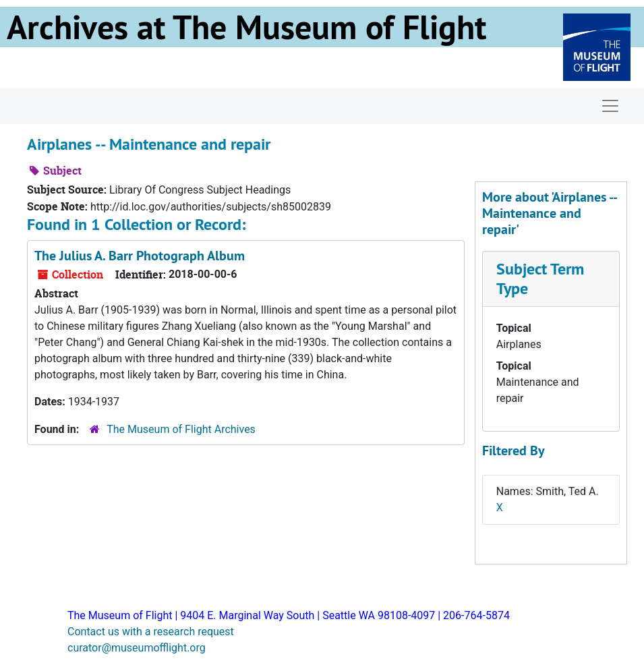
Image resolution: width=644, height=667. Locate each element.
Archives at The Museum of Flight (246, 27)
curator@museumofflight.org (137, 648)
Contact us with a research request (151, 632)
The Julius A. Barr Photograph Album (140, 256)
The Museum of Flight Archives (181, 429)
